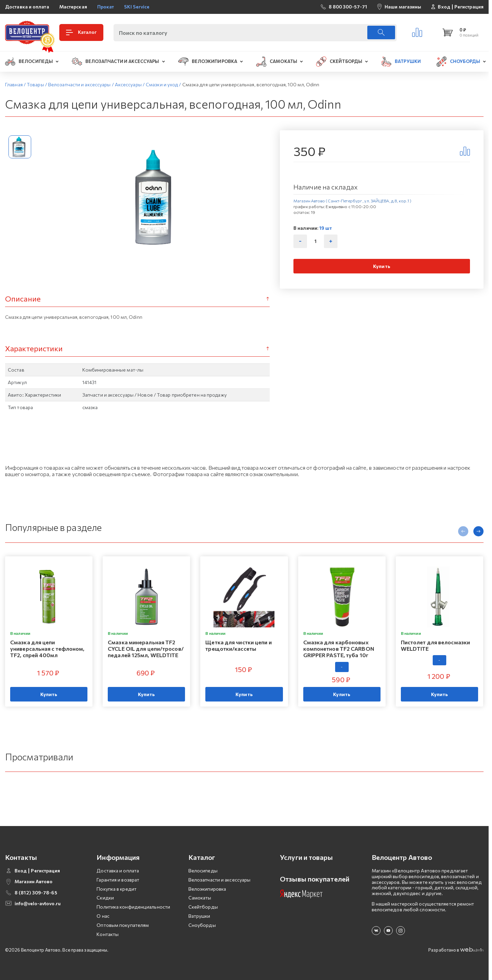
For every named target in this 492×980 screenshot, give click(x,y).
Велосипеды (203, 871)
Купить (382, 266)
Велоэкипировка (207, 889)
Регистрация (469, 7)
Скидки (105, 898)
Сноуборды (202, 925)
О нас (103, 916)
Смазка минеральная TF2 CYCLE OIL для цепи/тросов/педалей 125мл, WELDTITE (146, 649)
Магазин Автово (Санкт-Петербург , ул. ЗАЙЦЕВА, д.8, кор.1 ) (352, 201)
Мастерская (73, 7)
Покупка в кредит (117, 889)
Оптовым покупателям (123, 925)
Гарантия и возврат (118, 880)
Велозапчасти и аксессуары (220, 880)
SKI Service (137, 7)
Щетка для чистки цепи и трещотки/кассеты (238, 645)
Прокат (106, 7)
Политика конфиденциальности (133, 907)
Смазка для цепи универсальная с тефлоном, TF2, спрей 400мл (47, 649)
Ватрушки (199, 916)
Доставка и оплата (27, 7)
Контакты (108, 934)
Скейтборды (203, 907)
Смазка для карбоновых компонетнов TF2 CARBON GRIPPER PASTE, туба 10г (339, 649)
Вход (444, 7)
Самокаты (200, 898)
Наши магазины (403, 7)
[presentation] (463, 531)
